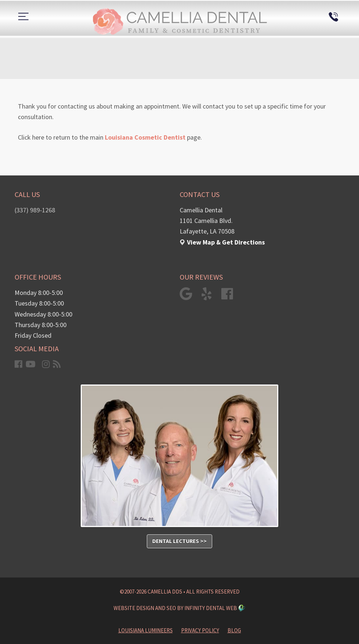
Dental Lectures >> (179, 541)
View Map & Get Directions (226, 242)
